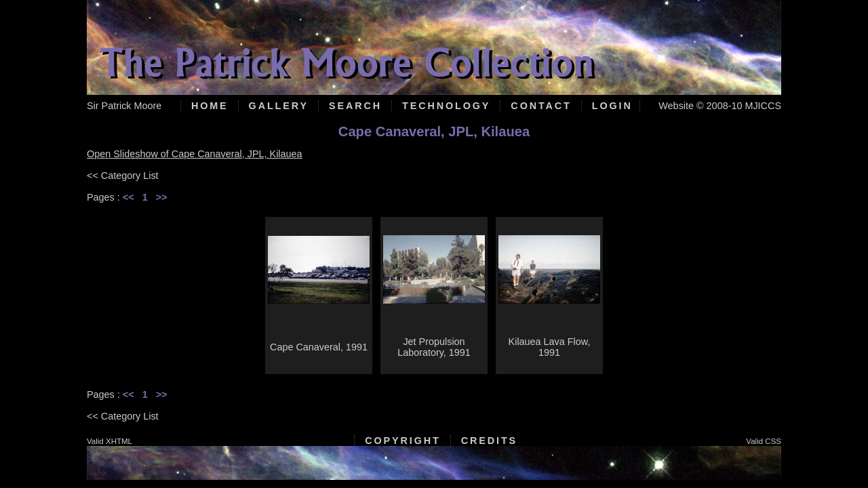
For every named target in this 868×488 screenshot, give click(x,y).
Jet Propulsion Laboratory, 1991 (434, 347)
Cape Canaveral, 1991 (319, 347)
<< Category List (123, 176)
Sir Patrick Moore (124, 106)
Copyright (402, 441)
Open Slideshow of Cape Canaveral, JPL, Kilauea (195, 154)
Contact (541, 106)
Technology (446, 106)
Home (210, 106)
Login (612, 106)
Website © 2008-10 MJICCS (720, 106)
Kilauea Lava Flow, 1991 (550, 347)
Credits (489, 441)
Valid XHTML (110, 441)
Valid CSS (764, 441)
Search (355, 106)
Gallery (279, 106)
